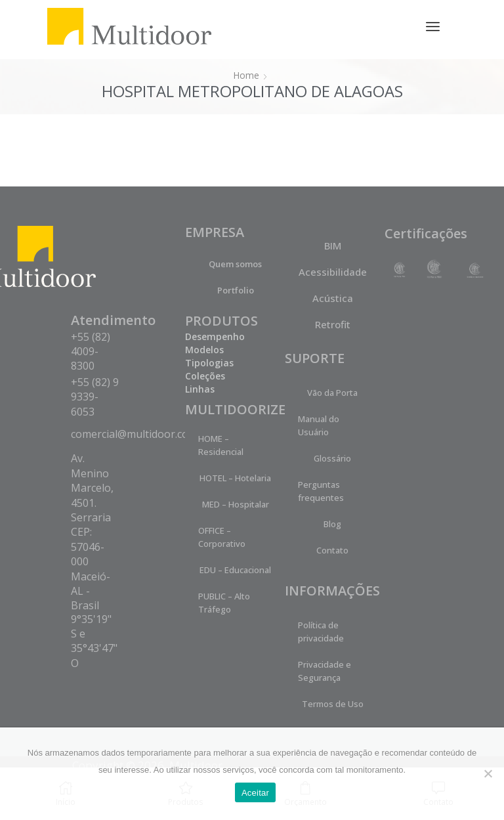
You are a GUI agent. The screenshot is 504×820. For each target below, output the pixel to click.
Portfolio (236, 290)
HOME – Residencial (221, 445)
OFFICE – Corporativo (222, 537)
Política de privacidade (321, 632)
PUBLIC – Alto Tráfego (224, 603)
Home (246, 75)
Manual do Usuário (319, 425)
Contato (332, 550)
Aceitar (255, 793)
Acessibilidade (333, 272)
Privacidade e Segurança (325, 671)
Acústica (333, 298)
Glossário (332, 458)
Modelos (204, 350)
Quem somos (235, 264)
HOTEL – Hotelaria (235, 478)
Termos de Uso (333, 704)
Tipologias (209, 363)
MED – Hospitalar (236, 504)
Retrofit (333, 324)
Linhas (200, 389)
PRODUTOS (221, 321)
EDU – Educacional (235, 570)
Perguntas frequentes (321, 491)
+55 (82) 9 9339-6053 (95, 397)
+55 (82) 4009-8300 (91, 352)
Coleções (205, 376)
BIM (333, 246)
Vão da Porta (332, 393)
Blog (332, 524)
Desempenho (215, 336)
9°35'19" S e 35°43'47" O (94, 641)
